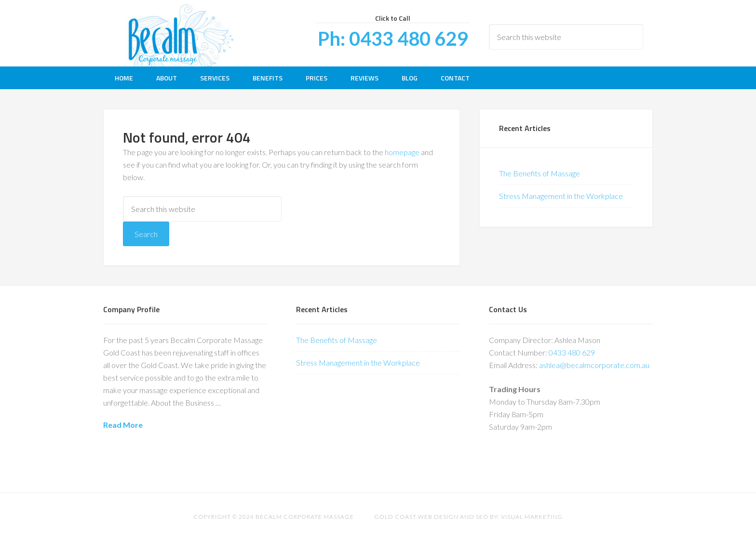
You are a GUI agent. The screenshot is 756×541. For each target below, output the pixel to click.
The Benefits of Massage (540, 173)
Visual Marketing (532, 517)
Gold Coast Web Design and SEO (431, 517)
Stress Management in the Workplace (561, 196)
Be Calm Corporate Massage (180, 33)
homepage (402, 152)
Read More (123, 425)
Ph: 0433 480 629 (393, 39)
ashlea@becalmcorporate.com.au (594, 365)
